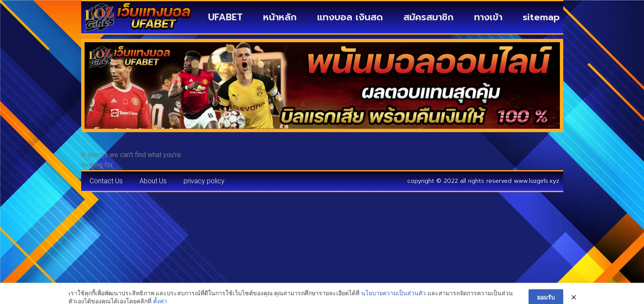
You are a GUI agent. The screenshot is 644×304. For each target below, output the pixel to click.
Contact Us (106, 181)
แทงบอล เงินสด (350, 17)
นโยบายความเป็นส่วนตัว (393, 299)
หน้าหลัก (280, 17)
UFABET (225, 17)
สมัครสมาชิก (429, 17)
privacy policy (204, 181)
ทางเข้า (488, 17)
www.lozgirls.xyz (536, 181)
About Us (153, 181)
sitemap (541, 17)
